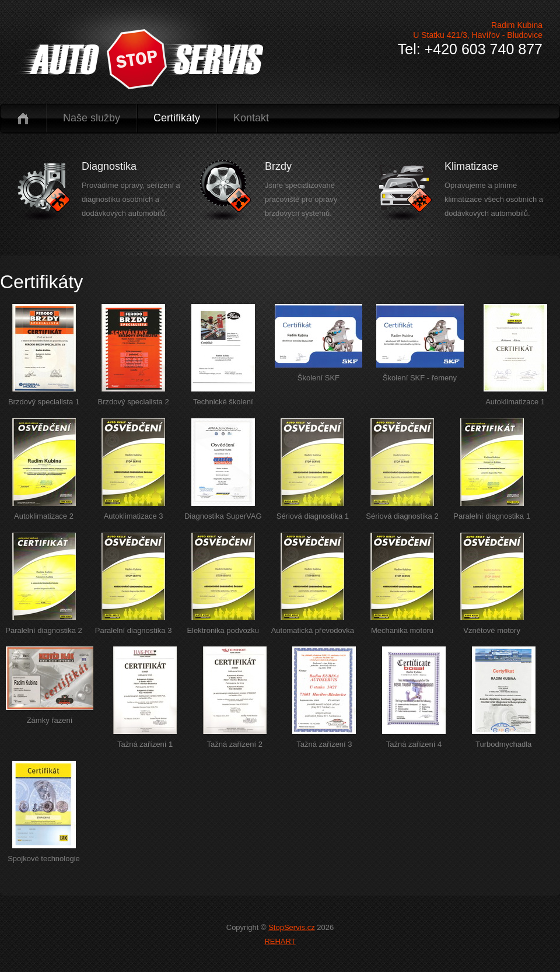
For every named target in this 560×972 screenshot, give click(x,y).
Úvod (23, 118)
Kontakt (251, 118)
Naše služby (92, 118)
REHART (280, 941)
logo (139, 59)
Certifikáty (177, 118)
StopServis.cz (291, 927)
